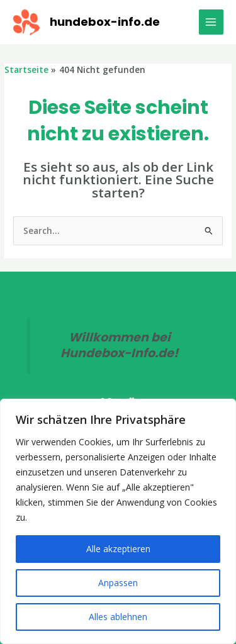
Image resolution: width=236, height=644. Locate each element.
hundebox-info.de (105, 22)
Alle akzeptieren (118, 549)
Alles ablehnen (118, 617)
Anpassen (118, 583)
